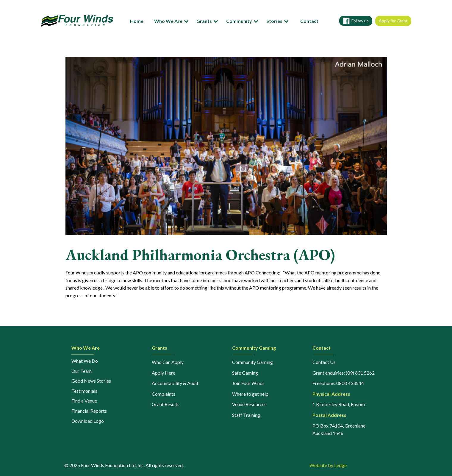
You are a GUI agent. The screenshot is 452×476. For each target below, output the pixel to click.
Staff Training (246, 415)
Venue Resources (249, 404)
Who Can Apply (168, 362)
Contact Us (324, 362)
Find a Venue (84, 401)
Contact (309, 21)
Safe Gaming (245, 373)
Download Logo (88, 421)
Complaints (164, 394)
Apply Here (164, 373)
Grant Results (166, 404)
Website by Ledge (328, 465)
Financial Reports (89, 411)
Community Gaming (252, 362)
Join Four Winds (248, 383)
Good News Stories (91, 381)
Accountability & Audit (175, 383)
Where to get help (250, 394)
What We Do (85, 361)
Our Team (82, 371)
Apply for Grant (393, 21)
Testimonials (84, 391)
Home (137, 21)
